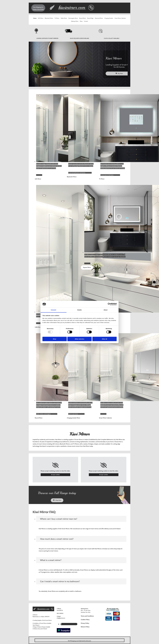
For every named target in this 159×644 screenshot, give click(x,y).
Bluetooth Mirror (49, 18)
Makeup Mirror (75, 21)
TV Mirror (57, 18)
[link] (55, 465)
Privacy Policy (85, 623)
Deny (55, 339)
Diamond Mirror (99, 18)
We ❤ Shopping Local (73, 641)
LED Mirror (41, 18)
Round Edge (90, 18)
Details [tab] (79, 310)
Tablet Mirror (64, 18)
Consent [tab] (54, 310)
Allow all (104, 339)
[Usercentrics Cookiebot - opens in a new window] (109, 304)
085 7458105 (60, 613)
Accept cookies (55, 475)
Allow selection (79, 339)
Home (35, 18)
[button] (38, 179)
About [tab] (106, 310)
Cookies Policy (85, 620)
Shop (81, 21)
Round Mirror (83, 18)
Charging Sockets (109, 18)
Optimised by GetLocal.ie (85, 641)
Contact (86, 21)
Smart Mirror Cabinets (120, 18)
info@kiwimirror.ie (61, 618)
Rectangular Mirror (73, 18)
